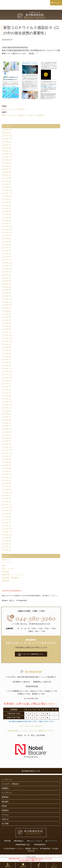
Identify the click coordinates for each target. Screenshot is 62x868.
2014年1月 (6, 474)
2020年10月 (7, 269)
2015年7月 (6, 441)
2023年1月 (6, 187)
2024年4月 (6, 148)
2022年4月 (6, 214)
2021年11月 (7, 229)
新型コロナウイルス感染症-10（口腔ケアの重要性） (24, 115)
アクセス (5, 815)
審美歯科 (5, 797)
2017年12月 (7, 372)
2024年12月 (7, 136)
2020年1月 (6, 296)
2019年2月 (6, 329)
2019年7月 (6, 314)
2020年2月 (6, 293)
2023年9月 (6, 163)
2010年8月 (6, 541)
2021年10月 (7, 232)
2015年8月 (6, 438)
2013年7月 (6, 486)
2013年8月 (6, 483)
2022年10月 (7, 196)
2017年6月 (6, 390)
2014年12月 (7, 447)
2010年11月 (7, 532)
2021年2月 (6, 257)
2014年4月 (6, 468)
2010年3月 (6, 544)
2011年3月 (6, 523)
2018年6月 (6, 353)
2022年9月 (6, 199)
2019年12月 (7, 299)
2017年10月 (7, 378)
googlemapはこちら (31, 771)
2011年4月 (6, 520)
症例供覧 (6, 572)
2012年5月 (6, 495)
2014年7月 (6, 459)
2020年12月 (7, 263)
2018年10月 (7, 341)
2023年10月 (7, 160)
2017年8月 (6, 384)
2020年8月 (6, 275)
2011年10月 (7, 511)
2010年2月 (6, 547)
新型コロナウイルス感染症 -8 (14, 109)
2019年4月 (6, 323)
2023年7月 (6, 169)
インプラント (7, 793)
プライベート (7, 563)
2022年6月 (6, 208)
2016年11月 (7, 405)
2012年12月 (7, 492)
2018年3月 (6, 362)
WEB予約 (23, 866)
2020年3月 (6, 290)
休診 (4, 565)
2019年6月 (6, 317)
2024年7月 (6, 145)
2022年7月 (6, 205)
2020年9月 (6, 272)
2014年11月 (7, 450)
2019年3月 (6, 326)
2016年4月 (6, 423)
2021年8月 (6, 239)
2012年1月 (6, 505)
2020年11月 (7, 266)
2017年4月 (6, 393)
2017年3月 (6, 396)
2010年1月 (6, 550)
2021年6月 (6, 245)
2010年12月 (7, 529)
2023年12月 (7, 154)
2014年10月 (7, 453)
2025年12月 (7, 130)
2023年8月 (6, 166)
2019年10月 (7, 305)
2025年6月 (6, 133)
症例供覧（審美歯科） (11, 578)
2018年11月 (7, 338)
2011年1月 (6, 526)
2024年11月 (7, 139)
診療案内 (5, 788)
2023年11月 (7, 157)
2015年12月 (7, 429)
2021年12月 (7, 226)
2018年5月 (6, 356)
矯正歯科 (5, 801)
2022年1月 (6, 223)
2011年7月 (6, 514)
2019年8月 (6, 311)
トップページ (7, 779)
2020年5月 (6, 284)
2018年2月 (6, 365)
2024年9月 (6, 142)
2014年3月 (6, 471)
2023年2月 (6, 184)
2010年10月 (7, 535)
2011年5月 (6, 517)
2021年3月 (6, 254)
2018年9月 (6, 344)
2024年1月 (6, 151)
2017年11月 (7, 375)
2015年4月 (6, 444)
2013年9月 (6, 480)
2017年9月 (6, 381)
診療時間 (8, 866)
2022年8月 (6, 202)
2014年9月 (6, 456)
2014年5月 (6, 465)
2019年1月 (6, 332)
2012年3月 (6, 501)
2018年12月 (7, 335)
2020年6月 (6, 281)
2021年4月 (6, 251)
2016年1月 (6, 426)
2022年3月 (6, 217)
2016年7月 (6, 417)
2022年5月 (6, 211)
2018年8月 (6, 347)
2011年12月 (7, 508)
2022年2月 (6, 220)
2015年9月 (6, 435)
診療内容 (6, 581)
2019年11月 (7, 302)
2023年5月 (6, 175)
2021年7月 (6, 242)
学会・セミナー (8, 569)
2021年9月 (6, 235)
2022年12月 (7, 190)
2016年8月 (6, 414)
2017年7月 (6, 387)
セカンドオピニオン (54, 866)
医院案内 (5, 810)
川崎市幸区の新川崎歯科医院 (11, 591)
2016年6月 (6, 420)
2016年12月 (7, 402)
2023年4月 (6, 178)
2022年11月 (7, 193)
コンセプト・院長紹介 (10, 784)
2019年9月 (6, 308)
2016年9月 (6, 411)
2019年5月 (6, 320)
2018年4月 (6, 359)
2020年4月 (6, 287)
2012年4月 (6, 498)
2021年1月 (6, 260)
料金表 (4, 806)
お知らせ (6, 559)
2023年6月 (6, 172)
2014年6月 (6, 462)
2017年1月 (6, 399)
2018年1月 (6, 368)
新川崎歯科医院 (31, 672)
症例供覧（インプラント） (13, 575)
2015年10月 (7, 432)
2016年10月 (7, 408)
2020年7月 (6, 278)
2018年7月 (6, 350)
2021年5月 (6, 248)
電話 (39, 866)
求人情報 (5, 823)
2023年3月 (6, 181)
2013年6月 (6, 489)
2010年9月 (6, 538)
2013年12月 (7, 477)
